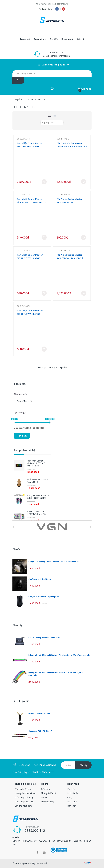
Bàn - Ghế (72, 802)
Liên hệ (81, 39)
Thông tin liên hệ (49, 793)
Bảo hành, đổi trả (23, 789)
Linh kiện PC (73, 793)
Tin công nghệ (48, 802)
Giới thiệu (45, 789)
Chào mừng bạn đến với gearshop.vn (52, 4)
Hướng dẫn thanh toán (25, 793)
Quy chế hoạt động (23, 806)
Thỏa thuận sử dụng (24, 797)
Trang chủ (25, 39)
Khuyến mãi (67, 39)
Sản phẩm (39, 39)
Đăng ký (83, 765)
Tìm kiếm (22, 436)
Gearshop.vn (21, 863)
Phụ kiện (71, 789)
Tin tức (54, 39)
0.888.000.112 (57, 52)
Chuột (70, 797)
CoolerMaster (23, 401)
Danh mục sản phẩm (51, 65)
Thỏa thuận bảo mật (24, 802)
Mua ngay (44, 182)
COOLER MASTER (24, 139)
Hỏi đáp (45, 797)
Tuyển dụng (45, 9)
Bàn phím (72, 806)
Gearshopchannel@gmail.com (57, 56)
